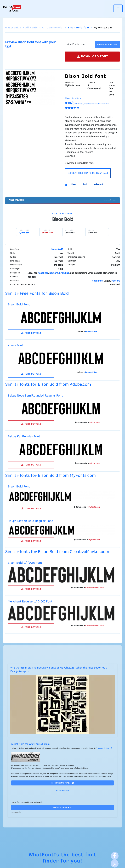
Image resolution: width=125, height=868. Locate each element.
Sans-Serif (57, 250)
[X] (115, 864)
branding (64, 273)
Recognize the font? (62, 783)
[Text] (79, 45)
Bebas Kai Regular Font (24, 437)
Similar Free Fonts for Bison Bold (37, 294)
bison (74, 185)
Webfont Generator (62, 808)
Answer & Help (105, 748)
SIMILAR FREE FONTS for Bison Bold (88, 173)
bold (86, 185)
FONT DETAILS (31, 333)
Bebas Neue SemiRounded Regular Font (35, 396)
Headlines (97, 281)
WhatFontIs (13, 28)
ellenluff (99, 185)
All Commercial (53, 28)
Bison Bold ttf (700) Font (25, 563)
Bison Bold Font (19, 305)
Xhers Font (15, 345)
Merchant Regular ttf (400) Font (30, 602)
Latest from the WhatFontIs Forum (30, 744)
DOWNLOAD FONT (92, 56)
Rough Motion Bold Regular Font (30, 521)
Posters (116, 281)
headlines (43, 273)
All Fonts (31, 28)
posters (54, 273)
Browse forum (62, 791)
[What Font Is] (12, 8)
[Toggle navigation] (118, 8)
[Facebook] (115, 856)
